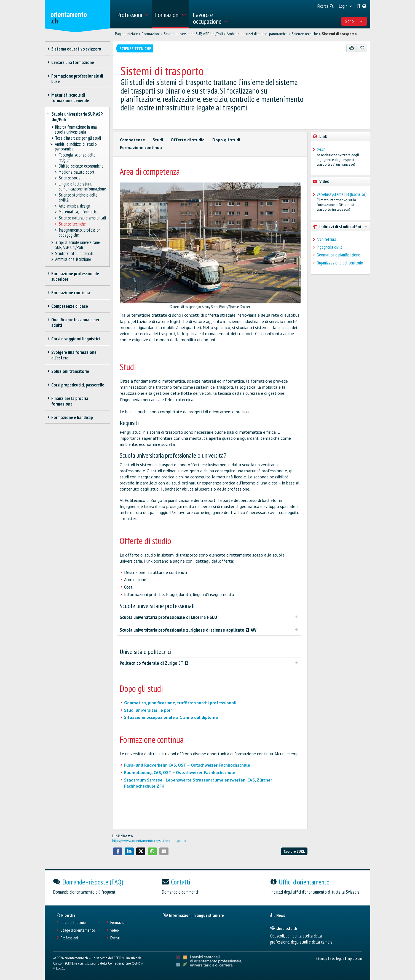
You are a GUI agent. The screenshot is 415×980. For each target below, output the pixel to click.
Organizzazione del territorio (340, 263)
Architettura (326, 239)
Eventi (115, 938)
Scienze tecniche (305, 34)
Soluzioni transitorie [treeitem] (70, 371)
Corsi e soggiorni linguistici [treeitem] (76, 339)
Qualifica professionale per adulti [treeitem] (75, 322)
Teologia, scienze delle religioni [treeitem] (77, 157)
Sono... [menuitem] (354, 21)
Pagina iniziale (126, 34)
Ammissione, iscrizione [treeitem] (73, 259)
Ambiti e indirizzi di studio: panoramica (257, 34)
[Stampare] (352, 48)
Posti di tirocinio (73, 922)
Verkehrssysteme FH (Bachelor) (342, 194)
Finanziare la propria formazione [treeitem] (70, 401)
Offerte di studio (188, 140)
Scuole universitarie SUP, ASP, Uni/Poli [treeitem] (77, 117)
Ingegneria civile (330, 247)
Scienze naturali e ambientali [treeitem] (82, 218)
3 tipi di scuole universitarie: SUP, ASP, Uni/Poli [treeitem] (78, 245)
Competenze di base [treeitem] (70, 306)
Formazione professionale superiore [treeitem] (75, 276)
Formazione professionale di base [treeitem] (77, 79)
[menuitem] (132, 14)
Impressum (354, 958)
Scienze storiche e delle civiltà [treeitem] (78, 198)
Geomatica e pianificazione (338, 255)
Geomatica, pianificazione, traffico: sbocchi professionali (180, 703)
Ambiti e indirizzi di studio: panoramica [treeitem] (76, 147)
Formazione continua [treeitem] (71, 293)
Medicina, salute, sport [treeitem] (77, 172)
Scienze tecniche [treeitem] (72, 224)
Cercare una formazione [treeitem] (73, 62)
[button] (118, 851)
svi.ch (321, 149)
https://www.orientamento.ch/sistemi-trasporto (149, 841)
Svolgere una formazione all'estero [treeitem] (74, 355)
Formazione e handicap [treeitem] (72, 417)
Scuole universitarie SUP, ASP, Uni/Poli (193, 34)
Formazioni (151, 34)
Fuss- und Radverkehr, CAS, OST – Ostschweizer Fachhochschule (187, 765)
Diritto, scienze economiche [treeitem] (81, 166)
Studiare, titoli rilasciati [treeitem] (74, 254)
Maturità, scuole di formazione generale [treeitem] (70, 98)
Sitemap (321, 958)
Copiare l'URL (294, 851)
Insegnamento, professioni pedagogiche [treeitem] (80, 233)
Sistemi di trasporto (339, 34)
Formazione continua (141, 147)
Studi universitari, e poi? (148, 710)
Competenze (132, 140)
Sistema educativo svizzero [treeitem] (76, 49)
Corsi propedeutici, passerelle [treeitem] (78, 385)
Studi (158, 140)
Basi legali (337, 958)
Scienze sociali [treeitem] (71, 178)
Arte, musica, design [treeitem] (75, 206)
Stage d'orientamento (78, 930)
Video (115, 930)
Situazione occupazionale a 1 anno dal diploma (171, 717)
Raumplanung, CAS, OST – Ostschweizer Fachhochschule (180, 772)
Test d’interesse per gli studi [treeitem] (78, 138)
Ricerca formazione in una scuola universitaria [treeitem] (76, 130)
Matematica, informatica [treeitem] (79, 212)
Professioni (69, 938)
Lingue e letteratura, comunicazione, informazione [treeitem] (82, 186)
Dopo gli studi (226, 140)
